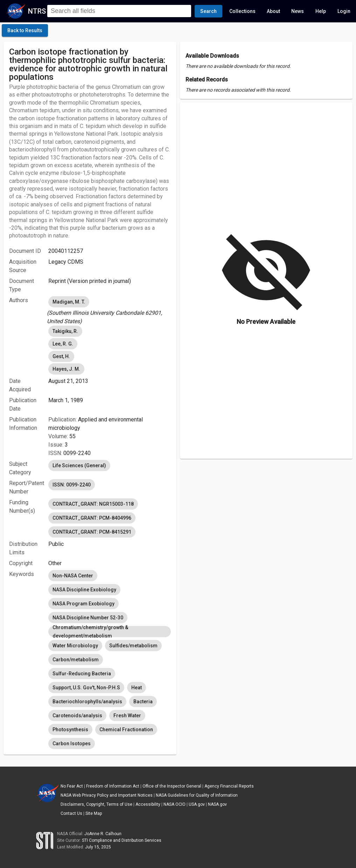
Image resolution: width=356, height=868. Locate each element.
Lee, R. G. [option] (63, 344)
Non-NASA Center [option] (73, 576)
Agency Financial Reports (229, 786)
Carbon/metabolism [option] (76, 660)
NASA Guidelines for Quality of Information (197, 795)
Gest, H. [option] (61, 356)
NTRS (37, 11)
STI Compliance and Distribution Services (122, 840)
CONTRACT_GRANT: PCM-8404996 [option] (92, 518)
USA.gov (197, 804)
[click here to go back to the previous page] (25, 30)
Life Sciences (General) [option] (79, 465)
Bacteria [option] (143, 702)
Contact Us (71, 813)
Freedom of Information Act (113, 786)
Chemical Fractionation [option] (126, 730)
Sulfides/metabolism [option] (133, 646)
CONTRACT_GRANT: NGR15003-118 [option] (93, 504)
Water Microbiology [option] (75, 646)
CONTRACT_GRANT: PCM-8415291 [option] (92, 532)
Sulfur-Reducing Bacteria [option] (82, 674)
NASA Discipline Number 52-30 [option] (88, 618)
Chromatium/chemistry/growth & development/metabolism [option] (109, 632)
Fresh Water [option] (127, 716)
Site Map (94, 813)
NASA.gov (217, 804)
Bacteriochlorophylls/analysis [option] (87, 702)
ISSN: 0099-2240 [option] (72, 485)
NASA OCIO (174, 804)
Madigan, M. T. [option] (69, 302)
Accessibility (148, 804)
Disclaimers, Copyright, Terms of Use (96, 804)
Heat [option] (137, 688)
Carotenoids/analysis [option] (77, 716)
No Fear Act (72, 786)
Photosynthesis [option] (70, 730)
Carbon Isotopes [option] (72, 744)
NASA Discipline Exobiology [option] (84, 590)
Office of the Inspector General (172, 786)
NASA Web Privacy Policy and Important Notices (107, 795)
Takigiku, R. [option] (65, 331)
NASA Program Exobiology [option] (83, 604)
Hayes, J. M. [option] (66, 369)
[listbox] (109, 310)
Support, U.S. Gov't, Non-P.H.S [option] (86, 688)
